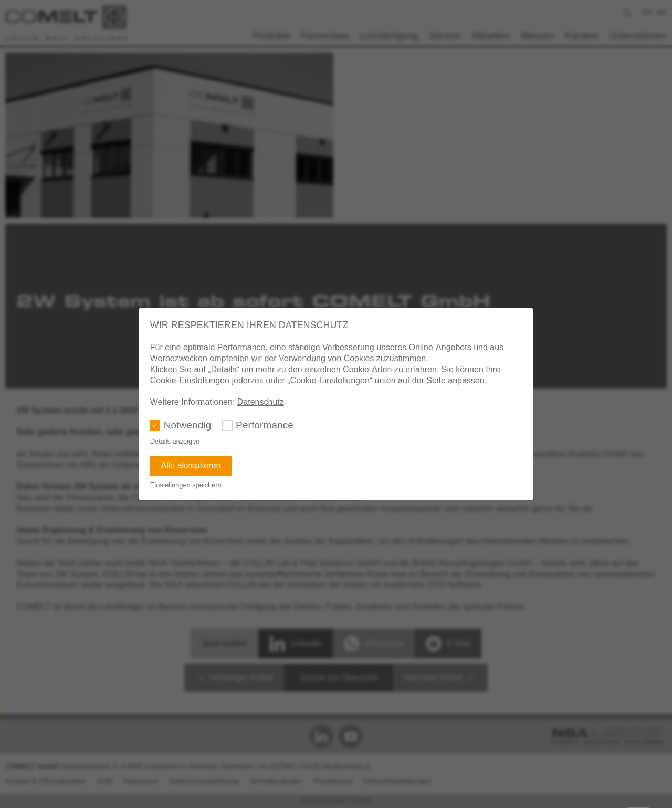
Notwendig (188, 425)
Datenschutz (261, 402)
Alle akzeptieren (191, 465)
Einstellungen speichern (186, 485)
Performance (265, 425)
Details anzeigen (175, 441)
